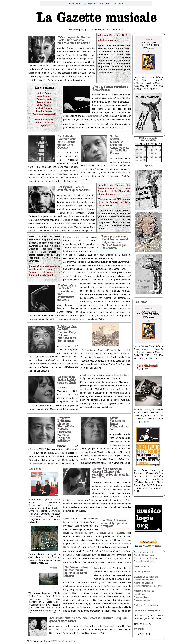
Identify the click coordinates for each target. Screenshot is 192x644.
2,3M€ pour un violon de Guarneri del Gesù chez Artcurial (114, 202)
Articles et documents (144, 591)
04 (148, 147)
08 (137, 150)
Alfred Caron (44, 93)
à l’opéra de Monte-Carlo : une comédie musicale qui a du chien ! (74, 40)
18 (148, 154)
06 (156, 147)
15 (137, 154)
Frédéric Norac (44, 102)
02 (141, 147)
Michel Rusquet (44, 105)
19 (152, 154)
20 (156, 154)
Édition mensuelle (44, 120)
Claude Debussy (94, 116)
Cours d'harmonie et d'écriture (148, 586)
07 (160, 147)
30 (141, 160)
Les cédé (34, 469)
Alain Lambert (44, 96)
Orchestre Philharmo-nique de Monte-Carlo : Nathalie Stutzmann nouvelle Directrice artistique (66, 429)
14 (160, 150)
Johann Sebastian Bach (118, 375)
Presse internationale (144, 561)
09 (141, 150)
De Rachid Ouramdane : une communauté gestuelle (67, 292)
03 (145, 147)
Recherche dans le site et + (147, 558)
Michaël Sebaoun (44, 108)
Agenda (44, 126)
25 (148, 157)
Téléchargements (142, 572)
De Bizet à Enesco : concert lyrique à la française (114, 523)
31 (145, 160)
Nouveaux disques (143, 600)
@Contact (139, 629)
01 (137, 147)
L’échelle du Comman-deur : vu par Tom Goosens (67, 142)
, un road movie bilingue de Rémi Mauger (76, 571)
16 (141, 154)
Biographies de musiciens (146, 577)
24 (145, 157)
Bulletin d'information (144, 555)
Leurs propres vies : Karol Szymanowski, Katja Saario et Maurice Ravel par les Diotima (115, 242)
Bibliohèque (140, 594)
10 (145, 150)
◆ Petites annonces (108, 40)
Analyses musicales (143, 583)
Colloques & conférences (146, 605)
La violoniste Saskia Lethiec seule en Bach (67, 379)
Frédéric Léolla (44, 99)
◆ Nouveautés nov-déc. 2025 (112, 35)
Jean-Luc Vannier (44, 111)
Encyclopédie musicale (145, 580)
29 (137, 160)
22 (137, 157)
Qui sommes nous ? (143, 552)
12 (152, 150)
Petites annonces (44, 122)
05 (152, 147)
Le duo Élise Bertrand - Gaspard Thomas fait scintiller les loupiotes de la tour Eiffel (110, 473)
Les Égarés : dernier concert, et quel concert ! (74, 188)
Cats (60, 37)
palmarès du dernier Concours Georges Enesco (99, 533)
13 (156, 150)
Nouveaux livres (142, 597)
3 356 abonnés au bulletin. (63, 641)
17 (145, 154)
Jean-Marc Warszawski (44, 114)
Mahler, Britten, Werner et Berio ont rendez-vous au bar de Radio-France (119, 145)
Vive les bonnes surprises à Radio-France (110, 88)
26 (152, 157)
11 (148, 150)
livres (140, 302)
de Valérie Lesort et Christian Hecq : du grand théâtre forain (88, 619)
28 (160, 157)
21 (160, 154)
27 (156, 157)
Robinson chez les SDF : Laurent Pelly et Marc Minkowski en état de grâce (67, 334)
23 (141, 157)
